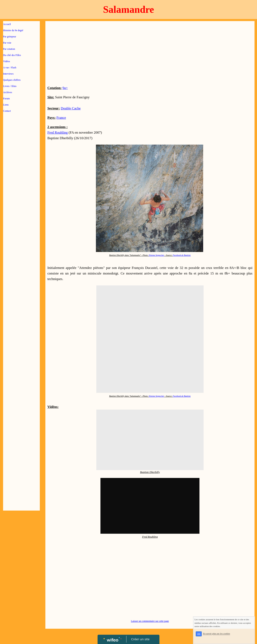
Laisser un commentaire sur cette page (150, 621)
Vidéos (6, 61)
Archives (8, 92)
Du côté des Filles (12, 55)
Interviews (8, 74)
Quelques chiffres (12, 80)
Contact (7, 111)
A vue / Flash (10, 68)
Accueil (7, 24)
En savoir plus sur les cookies (216, 634)
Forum (6, 99)
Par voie (7, 43)
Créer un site (140, 639)
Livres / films (10, 86)
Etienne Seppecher (156, 255)
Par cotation (9, 49)
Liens (6, 105)
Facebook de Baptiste (182, 255)
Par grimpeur (10, 37)
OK (199, 634)
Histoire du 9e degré (13, 30)
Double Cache (71, 108)
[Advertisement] (21, 199)
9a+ (65, 88)
